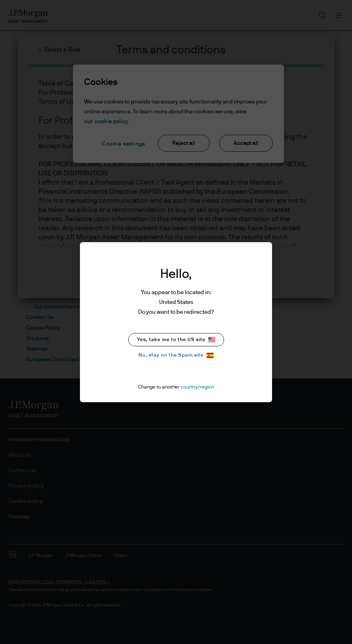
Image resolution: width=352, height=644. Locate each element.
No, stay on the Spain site (176, 355)
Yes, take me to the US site (176, 340)
